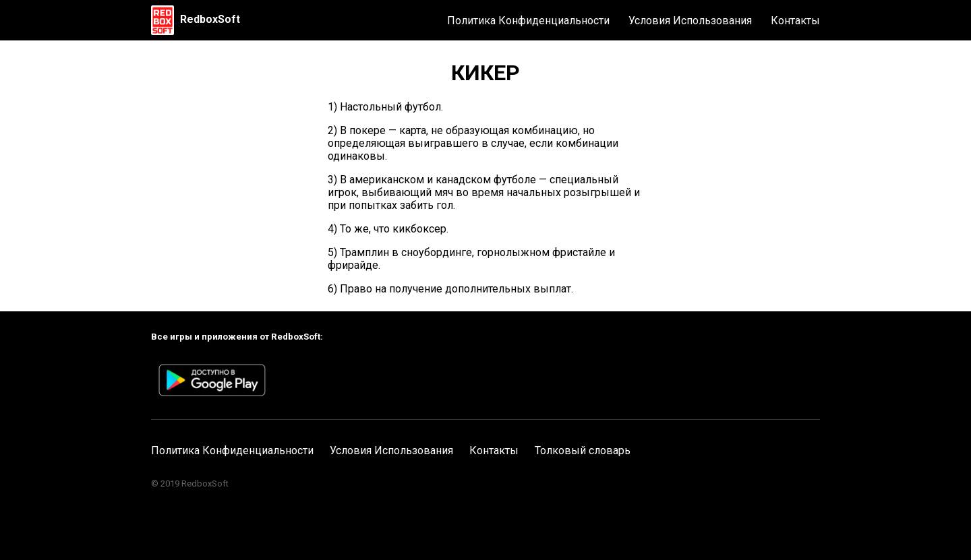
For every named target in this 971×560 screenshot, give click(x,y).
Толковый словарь (583, 450)
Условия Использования (690, 21)
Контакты (795, 21)
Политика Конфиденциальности (528, 21)
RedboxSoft (210, 19)
